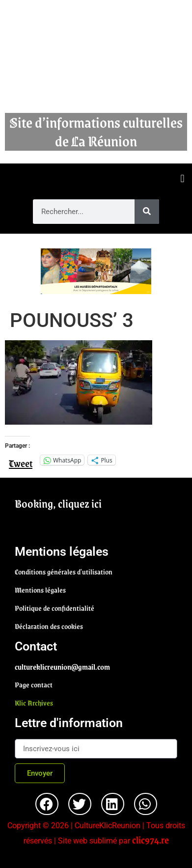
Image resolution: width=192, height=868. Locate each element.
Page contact (34, 684)
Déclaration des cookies (49, 626)
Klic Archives (34, 703)
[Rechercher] (147, 212)
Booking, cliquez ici (58, 503)
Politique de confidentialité (55, 608)
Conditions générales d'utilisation (64, 571)
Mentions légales (40, 590)
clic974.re (151, 840)
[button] (182, 179)
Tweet (21, 460)
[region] (96, 271)
